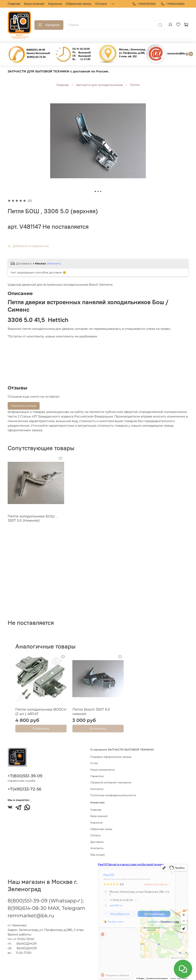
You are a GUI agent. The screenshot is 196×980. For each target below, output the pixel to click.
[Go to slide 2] (98, 191)
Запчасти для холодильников (99, 85)
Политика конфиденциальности (113, 791)
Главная (14, 4)
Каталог (49, 25)
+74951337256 (144, 4)
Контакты (97, 785)
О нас (94, 759)
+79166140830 (173, 4)
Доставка (97, 838)
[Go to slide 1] (95, 191)
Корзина (55, 4)
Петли (135, 85)
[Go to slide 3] (101, 191)
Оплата (101, 4)
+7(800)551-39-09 (25, 772)
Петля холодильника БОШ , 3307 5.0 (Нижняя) (32, 518)
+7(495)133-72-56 (24, 785)
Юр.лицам (98, 850)
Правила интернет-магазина (111, 778)
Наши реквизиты (103, 766)
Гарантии (97, 772)
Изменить (54, 263)
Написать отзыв (24, 406)
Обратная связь (78, 4)
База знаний (34, 4)
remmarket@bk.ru (31, 912)
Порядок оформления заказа (111, 753)
